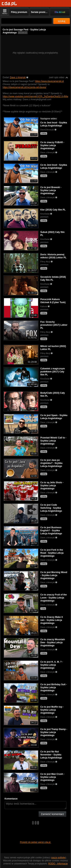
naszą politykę (58, 858)
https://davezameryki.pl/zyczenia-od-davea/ (24, 87)
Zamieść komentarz (52, 814)
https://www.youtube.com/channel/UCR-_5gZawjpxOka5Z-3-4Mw (35, 96)
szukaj (62, 21)
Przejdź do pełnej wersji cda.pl (35, 842)
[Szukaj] (27, 21)
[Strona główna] (9, 4)
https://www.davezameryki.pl (49, 81)
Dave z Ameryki (18, 77)
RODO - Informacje (58, 864)
